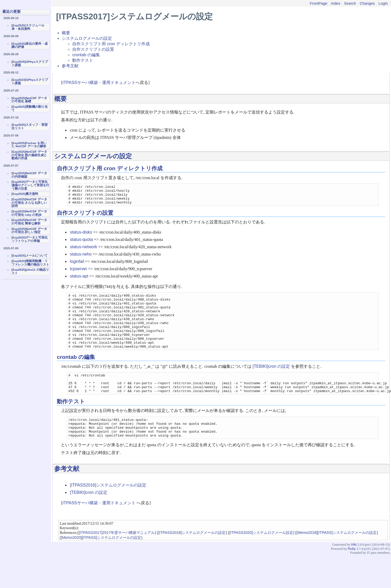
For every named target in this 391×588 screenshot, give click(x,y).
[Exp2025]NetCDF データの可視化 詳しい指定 (29, 231)
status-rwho (81, 258)
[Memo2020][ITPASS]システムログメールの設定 (101, 560)
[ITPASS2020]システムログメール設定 (261, 555)
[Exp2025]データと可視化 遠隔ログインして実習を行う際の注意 (30, 185)
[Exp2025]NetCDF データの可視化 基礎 (29, 100)
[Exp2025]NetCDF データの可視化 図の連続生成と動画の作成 (29, 155)
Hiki (354, 567)
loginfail (77, 265)
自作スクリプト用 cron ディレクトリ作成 (111, 44)
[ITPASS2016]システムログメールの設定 (108, 508)
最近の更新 (12, 12)
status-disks (81, 236)
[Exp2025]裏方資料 (25, 194)
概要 (66, 33)
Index (336, 3)
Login (383, 3)
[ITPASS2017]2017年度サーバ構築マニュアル (117, 555)
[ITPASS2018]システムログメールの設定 (192, 555)
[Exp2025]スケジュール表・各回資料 (28, 27)
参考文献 (70, 66)
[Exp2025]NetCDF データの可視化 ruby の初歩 (29, 213)
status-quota (81, 243)
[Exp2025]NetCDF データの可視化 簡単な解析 (29, 222)
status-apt (79, 280)
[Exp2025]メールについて (30, 256)
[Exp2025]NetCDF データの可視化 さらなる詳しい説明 (29, 203)
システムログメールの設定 (87, 38)
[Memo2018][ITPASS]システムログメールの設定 (337, 555)
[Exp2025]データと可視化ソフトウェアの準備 (30, 239)
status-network (83, 251)
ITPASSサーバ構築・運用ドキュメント (99, 83)
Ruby (352, 571)
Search (350, 3)
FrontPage (318, 3)
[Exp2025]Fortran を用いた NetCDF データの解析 (29, 145)
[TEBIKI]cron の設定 (271, 381)
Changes (367, 3)
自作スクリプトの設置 (93, 49)
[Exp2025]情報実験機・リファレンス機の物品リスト (30, 263)
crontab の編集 (86, 55)
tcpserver (79, 273)
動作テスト (83, 60)
